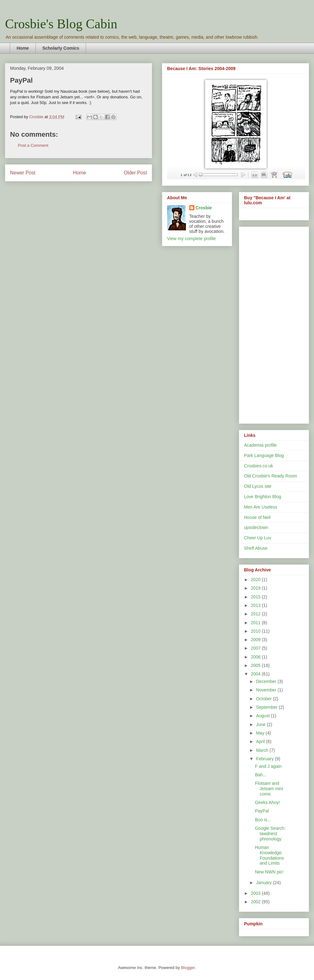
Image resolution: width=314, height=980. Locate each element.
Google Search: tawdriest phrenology (270, 834)
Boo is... (263, 820)
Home (23, 48)
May (261, 733)
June (261, 724)
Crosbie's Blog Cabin (61, 24)
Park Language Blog (264, 455)
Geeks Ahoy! (267, 802)
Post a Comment (33, 145)
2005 (256, 665)
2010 (256, 631)
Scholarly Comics (61, 48)
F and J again (268, 766)
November (267, 690)
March (263, 750)
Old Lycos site (258, 486)
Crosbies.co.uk (259, 466)
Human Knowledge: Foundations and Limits (269, 855)
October (264, 699)
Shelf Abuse (256, 548)
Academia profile (260, 445)
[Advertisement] (271, 323)
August (263, 716)
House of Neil (257, 517)
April (261, 741)
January (264, 883)
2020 (256, 580)
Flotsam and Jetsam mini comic (269, 789)
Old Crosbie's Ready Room (271, 476)
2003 (256, 893)
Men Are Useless (261, 507)
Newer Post (23, 173)
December (267, 681)
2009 (256, 640)
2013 (256, 605)
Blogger (188, 968)
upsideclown (256, 527)
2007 (256, 648)
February (265, 759)
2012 (256, 614)
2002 (256, 902)
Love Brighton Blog (263, 497)
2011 (256, 623)
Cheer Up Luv (257, 538)
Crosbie (204, 208)
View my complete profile (191, 239)
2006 (256, 657)
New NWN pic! (269, 872)
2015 (256, 597)
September (267, 707)
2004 (256, 674)
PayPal (262, 811)
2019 (256, 588)
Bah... (261, 775)
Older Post (135, 173)
